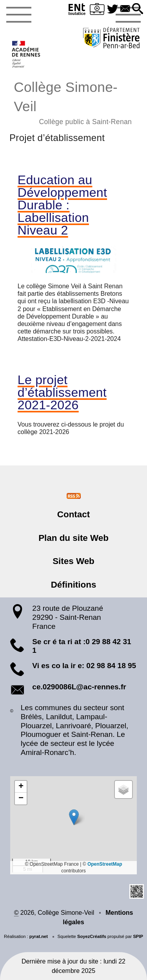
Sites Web (73, 561)
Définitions (74, 585)
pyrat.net (39, 936)
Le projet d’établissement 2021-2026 (62, 392)
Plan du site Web (73, 538)
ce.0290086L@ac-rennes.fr (79, 687)
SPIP (138, 936)
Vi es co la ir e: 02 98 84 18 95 (84, 666)
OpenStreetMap (105, 864)
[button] (138, 9)
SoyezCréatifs (92, 936)
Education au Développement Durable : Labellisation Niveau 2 (62, 205)
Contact (73, 514)
